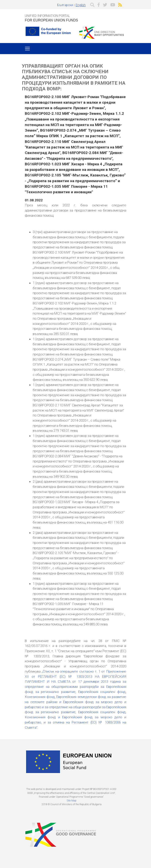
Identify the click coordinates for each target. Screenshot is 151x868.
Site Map (72, 801)
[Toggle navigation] (27, 49)
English (81, 5)
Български (65, 5)
